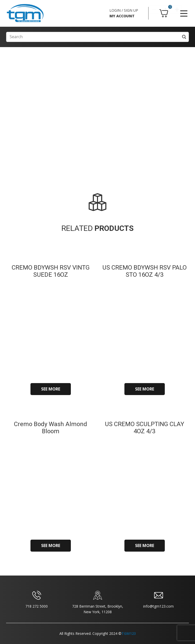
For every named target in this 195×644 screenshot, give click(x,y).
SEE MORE (51, 389)
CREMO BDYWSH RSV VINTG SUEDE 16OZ (51, 271)
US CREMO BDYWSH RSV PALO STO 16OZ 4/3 (144, 271)
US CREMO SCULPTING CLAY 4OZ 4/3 (144, 428)
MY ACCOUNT (122, 16)
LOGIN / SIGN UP (124, 10)
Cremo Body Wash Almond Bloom (51, 428)
